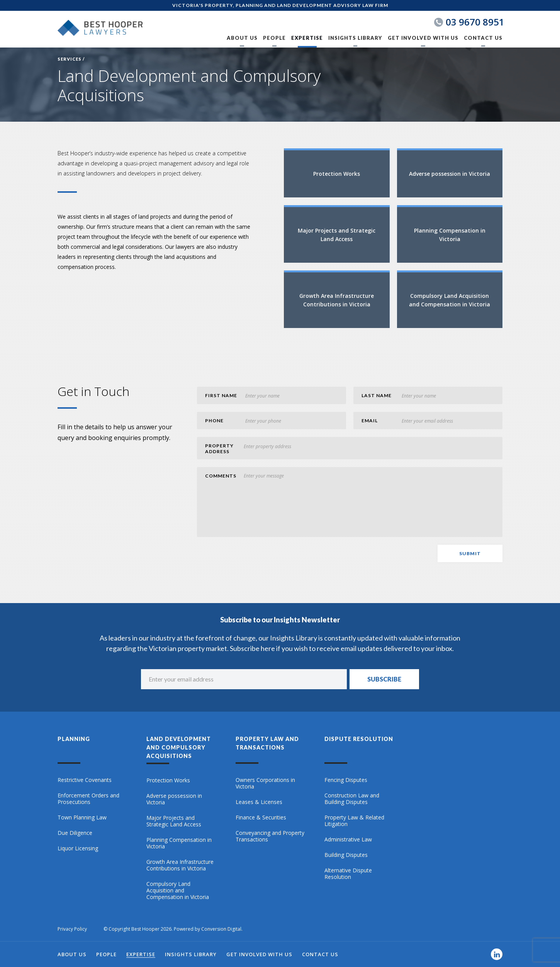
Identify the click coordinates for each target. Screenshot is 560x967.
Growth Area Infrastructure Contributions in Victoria (180, 865)
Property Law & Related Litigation (354, 821)
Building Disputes (346, 855)
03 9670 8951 (475, 22)
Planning (74, 739)
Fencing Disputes (346, 780)
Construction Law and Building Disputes (352, 799)
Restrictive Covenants (85, 780)
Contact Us (483, 38)
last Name (377, 395)
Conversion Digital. (222, 929)
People (274, 38)
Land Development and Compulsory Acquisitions (179, 747)
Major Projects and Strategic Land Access (174, 821)
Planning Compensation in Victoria (179, 843)
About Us (242, 38)
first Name (221, 395)
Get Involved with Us (423, 38)
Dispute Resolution (359, 739)
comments (221, 476)
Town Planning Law (82, 817)
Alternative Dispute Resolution (348, 874)
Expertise (307, 38)
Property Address (219, 449)
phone (214, 421)
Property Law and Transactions (267, 743)
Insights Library (355, 38)
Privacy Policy (72, 929)
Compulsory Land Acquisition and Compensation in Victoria (178, 891)
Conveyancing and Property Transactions (270, 836)
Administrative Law (348, 840)
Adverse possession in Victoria (174, 799)
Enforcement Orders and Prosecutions (88, 799)
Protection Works (168, 780)
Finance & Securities (261, 817)
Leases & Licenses (259, 802)
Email (370, 421)
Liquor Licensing (78, 848)
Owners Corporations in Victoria (265, 783)
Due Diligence (75, 833)
